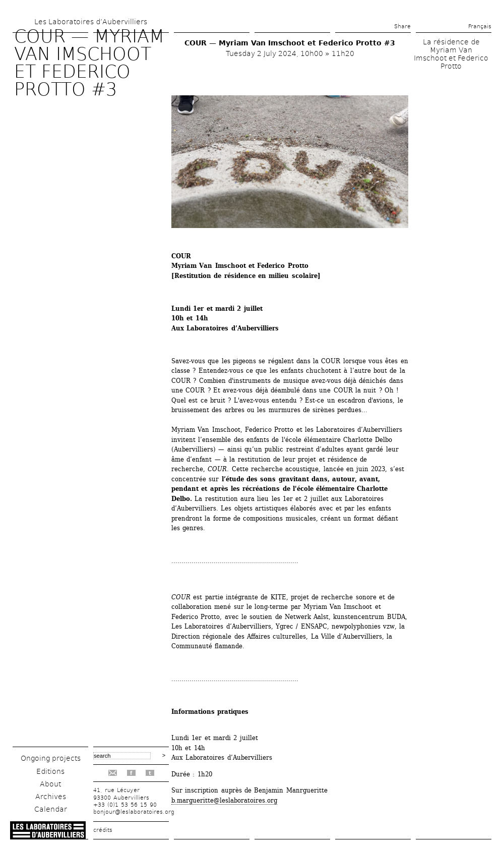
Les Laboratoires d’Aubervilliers (91, 22)
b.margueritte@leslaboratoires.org (224, 800)
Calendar (51, 809)
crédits (103, 830)
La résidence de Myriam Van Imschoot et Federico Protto (451, 54)
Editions (50, 771)
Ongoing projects (51, 758)
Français (480, 26)
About (50, 784)
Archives (51, 797)
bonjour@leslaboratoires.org (134, 812)
